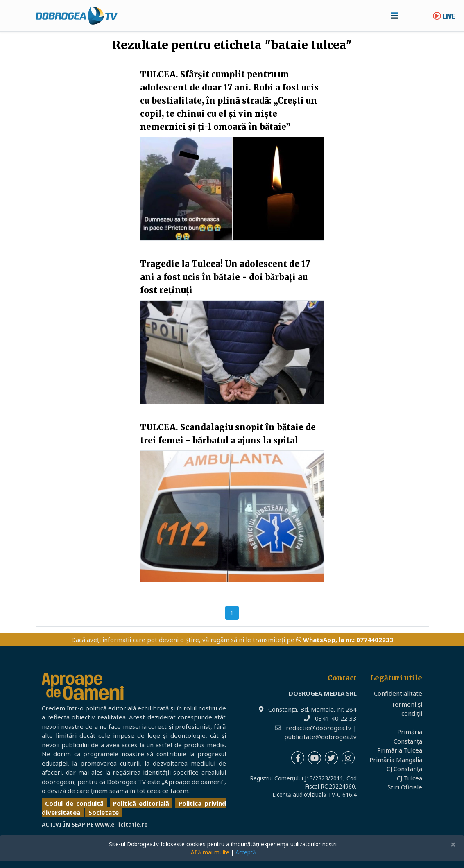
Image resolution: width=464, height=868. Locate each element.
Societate (104, 812)
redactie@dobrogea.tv (319, 728)
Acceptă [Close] (246, 852)
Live (444, 17)
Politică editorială (141, 803)
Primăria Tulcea (400, 750)
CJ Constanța (404, 769)
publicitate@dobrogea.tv (320, 737)
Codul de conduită (74, 803)
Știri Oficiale (405, 787)
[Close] (453, 845)
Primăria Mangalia (396, 759)
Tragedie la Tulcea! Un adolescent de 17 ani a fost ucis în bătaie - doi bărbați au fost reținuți (225, 277)
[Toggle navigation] (394, 16)
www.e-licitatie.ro (121, 825)
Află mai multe (210, 852)
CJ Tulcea (410, 778)
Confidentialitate (398, 693)
